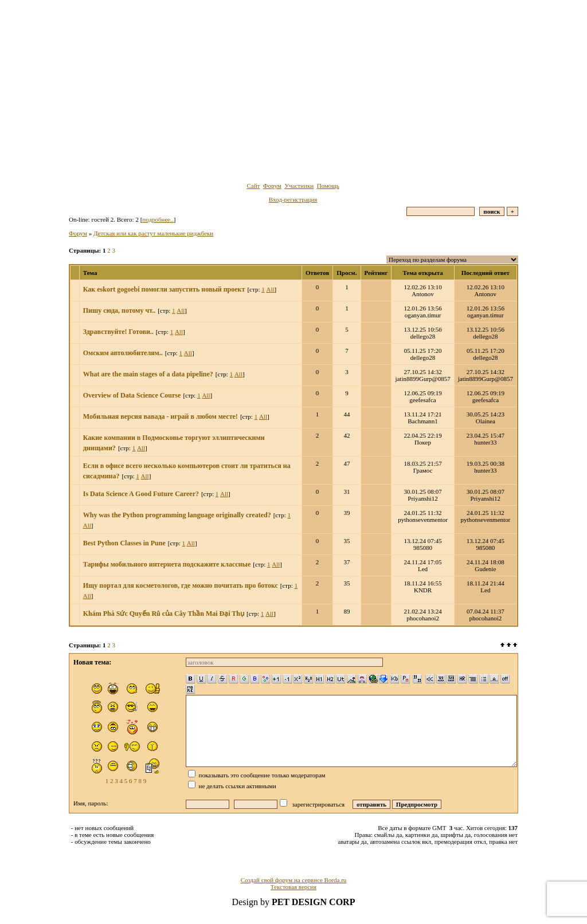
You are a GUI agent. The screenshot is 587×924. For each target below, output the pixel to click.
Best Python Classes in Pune (124, 543)
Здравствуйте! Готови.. (118, 332)
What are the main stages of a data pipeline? (148, 374)
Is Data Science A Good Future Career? (141, 494)
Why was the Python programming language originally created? (177, 515)
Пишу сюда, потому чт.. (119, 310)
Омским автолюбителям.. (123, 353)
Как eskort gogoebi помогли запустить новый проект (164, 289)
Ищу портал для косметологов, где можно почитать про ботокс (181, 585)
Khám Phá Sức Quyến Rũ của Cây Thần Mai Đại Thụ (164, 614)
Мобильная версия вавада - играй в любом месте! (161, 416)
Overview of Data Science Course (132, 395)
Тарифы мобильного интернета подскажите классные (167, 564)
